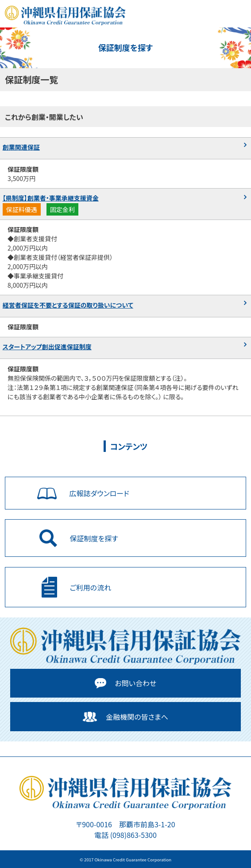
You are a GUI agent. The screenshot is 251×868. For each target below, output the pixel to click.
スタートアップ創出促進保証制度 (47, 347)
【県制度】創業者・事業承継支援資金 (51, 198)
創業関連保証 (21, 147)
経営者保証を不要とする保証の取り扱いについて (68, 305)
